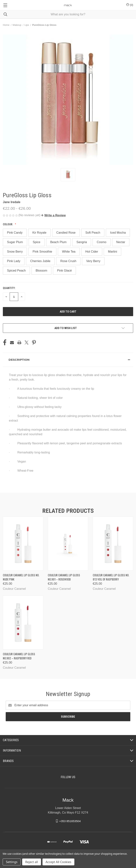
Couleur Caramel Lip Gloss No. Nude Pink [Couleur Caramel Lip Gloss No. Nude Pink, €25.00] (21, 577)
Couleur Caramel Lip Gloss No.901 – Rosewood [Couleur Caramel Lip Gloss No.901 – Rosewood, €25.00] (64, 577)
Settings (12, 862)
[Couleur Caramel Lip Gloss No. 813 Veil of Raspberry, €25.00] (113, 544)
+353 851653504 (70, 821)
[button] (53, 215)
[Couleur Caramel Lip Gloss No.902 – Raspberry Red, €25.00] (23, 623)
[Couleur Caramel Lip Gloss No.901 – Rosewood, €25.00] (68, 544)
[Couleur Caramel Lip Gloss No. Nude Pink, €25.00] (23, 544)
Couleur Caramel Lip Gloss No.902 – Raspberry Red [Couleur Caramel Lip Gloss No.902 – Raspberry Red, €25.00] (19, 656)
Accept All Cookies (58, 862)
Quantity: (9, 288)
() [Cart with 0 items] (130, 5)
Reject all (32, 862)
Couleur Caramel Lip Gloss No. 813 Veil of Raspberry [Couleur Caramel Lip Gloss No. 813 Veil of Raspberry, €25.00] (111, 577)
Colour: (8, 224)
